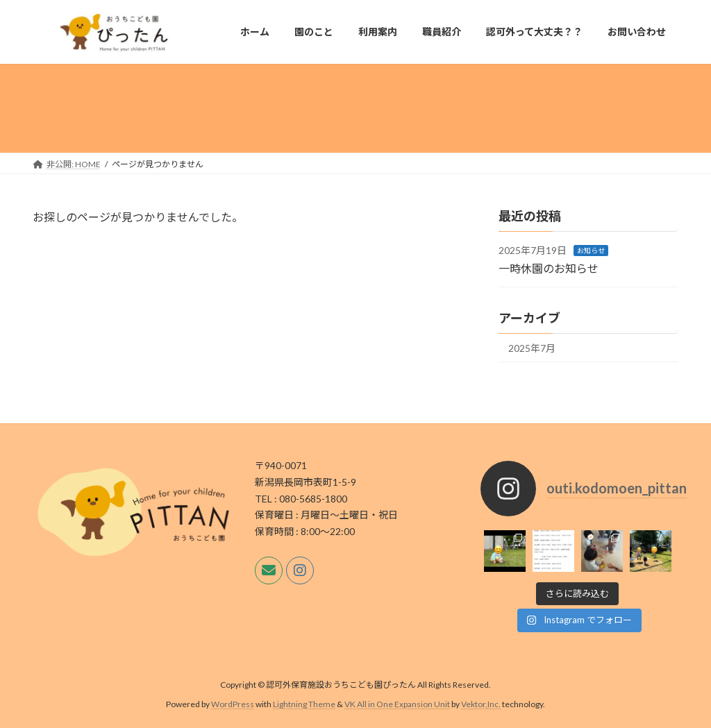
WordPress (233, 704)
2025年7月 (532, 348)
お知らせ (591, 251)
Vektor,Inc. (481, 704)
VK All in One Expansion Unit (397, 704)
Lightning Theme (304, 704)
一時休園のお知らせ (549, 268)
